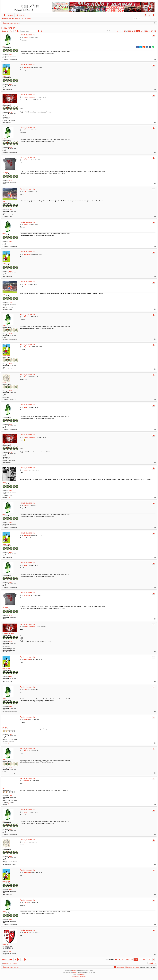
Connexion (17, 18)
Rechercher (7, 18)
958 (10, 951)
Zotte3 (4, 46)
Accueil (11, 15)
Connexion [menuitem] (150, 15)
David (4, 383)
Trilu (4, 202)
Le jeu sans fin (8, 28)
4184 (10, 391)
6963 (10, 490)
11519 (11, 210)
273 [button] (152, 31)
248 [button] (146, 31)
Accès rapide (5, 15)
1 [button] (124, 31)
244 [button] (129, 31)
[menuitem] (145, 15)
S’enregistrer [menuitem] (154, 15)
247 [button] (142, 31)
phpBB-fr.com (82, 975)
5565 (10, 54)
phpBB (74, 971)
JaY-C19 (5, 727)
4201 (10, 84)
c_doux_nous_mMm (8, 104)
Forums (21, 15)
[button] (118, 31)
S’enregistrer (27, 18)
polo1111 (5, 944)
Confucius (5, 172)
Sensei (4, 482)
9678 (10, 180)
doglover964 (6, 76)
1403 (10, 734)
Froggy (75, 973)
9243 (10, 112)
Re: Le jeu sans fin (27, 35)
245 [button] (134, 31)
